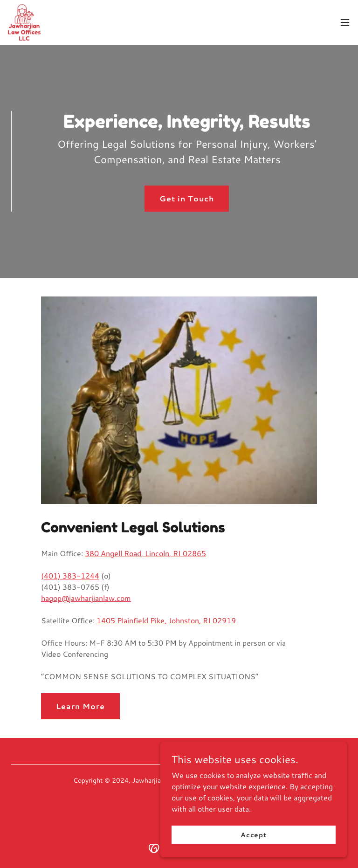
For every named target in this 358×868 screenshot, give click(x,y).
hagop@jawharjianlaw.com (86, 598)
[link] (24, 22)
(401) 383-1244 (70, 575)
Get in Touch (187, 198)
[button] (345, 22)
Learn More (80, 706)
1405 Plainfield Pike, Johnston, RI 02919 (166, 620)
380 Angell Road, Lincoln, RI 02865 (145, 553)
